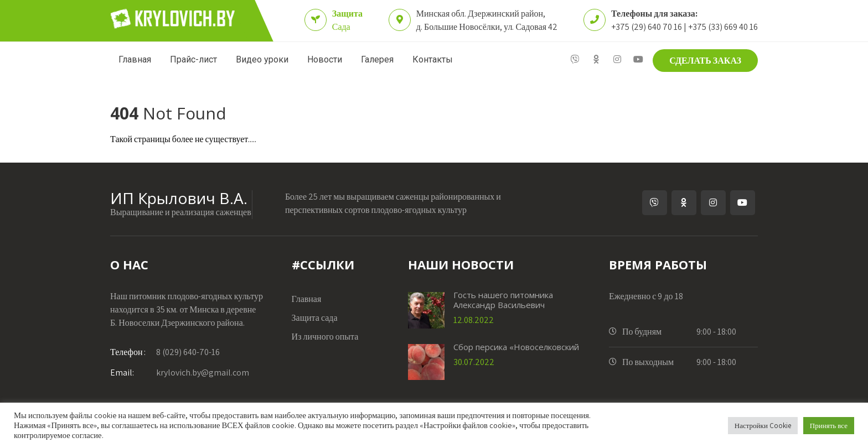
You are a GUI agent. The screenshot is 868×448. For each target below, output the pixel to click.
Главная (135, 59)
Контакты (433, 59)
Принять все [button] (829, 426)
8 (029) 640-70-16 (165, 352)
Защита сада (315, 318)
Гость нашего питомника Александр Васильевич (503, 300)
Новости (325, 59)
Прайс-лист (193, 59)
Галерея (377, 59)
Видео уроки (262, 59)
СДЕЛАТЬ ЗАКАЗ (705, 61)
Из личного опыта (325, 337)
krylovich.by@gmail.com (180, 373)
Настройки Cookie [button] (763, 426)
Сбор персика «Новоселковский (516, 347)
